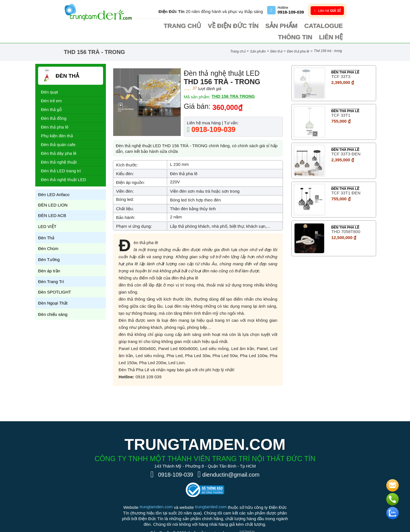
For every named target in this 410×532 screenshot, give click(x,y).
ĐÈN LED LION (53, 194)
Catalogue (277, 26)
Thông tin (308, 26)
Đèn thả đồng (54, 107)
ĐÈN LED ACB (52, 204)
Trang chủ (174, 26)
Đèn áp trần (49, 260)
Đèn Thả (276, 40)
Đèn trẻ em (51, 89)
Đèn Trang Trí (51, 270)
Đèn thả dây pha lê (59, 142)
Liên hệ (335, 26)
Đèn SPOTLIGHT (55, 281)
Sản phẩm (246, 26)
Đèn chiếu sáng (53, 303)
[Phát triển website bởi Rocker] (249, 517)
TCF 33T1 (341, 104)
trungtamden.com (156, 495)
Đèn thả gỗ (51, 98)
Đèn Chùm (48, 237)
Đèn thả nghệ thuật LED (64, 168)
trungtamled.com (211, 495)
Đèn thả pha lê (298, 40)
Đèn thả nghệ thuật (59, 151)
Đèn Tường (49, 248)
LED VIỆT (47, 215)
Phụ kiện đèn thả (57, 124)
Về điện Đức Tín (211, 26)
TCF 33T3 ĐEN (346, 143)
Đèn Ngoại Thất (53, 292)
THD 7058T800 (346, 220)
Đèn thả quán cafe (58, 133)
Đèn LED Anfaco (54, 183)
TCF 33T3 (341, 65)
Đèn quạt (50, 81)
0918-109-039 (212, 118)
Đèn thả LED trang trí (61, 159)
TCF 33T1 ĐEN (346, 182)
